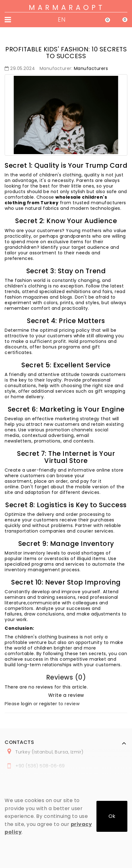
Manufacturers (91, 68)
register (48, 704)
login (27, 704)
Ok (112, 816)
